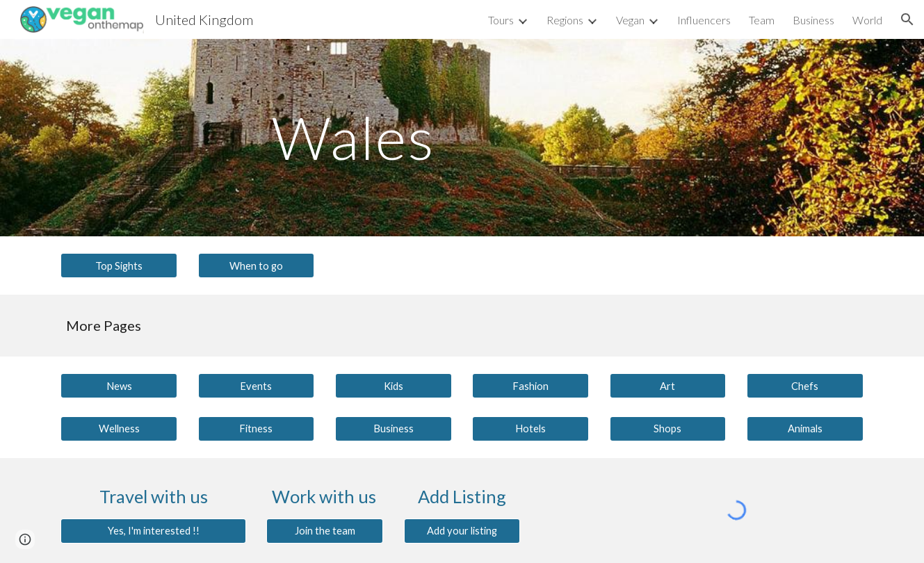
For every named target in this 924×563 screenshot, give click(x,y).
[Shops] (668, 428)
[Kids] (394, 386)
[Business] (394, 428)
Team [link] (762, 20)
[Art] (668, 386)
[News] (119, 386)
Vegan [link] (630, 20)
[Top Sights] (119, 266)
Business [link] (813, 20)
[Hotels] (530, 428)
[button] (907, 19)
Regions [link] (565, 20)
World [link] (867, 20)
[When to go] (257, 266)
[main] (393, 137)
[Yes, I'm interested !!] (153, 531)
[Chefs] (805, 386)
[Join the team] (325, 531)
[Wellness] (119, 428)
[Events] (257, 386)
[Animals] (805, 428)
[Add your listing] (462, 531)
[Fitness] (257, 428)
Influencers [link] (704, 20)
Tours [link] (501, 20)
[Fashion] (530, 386)
